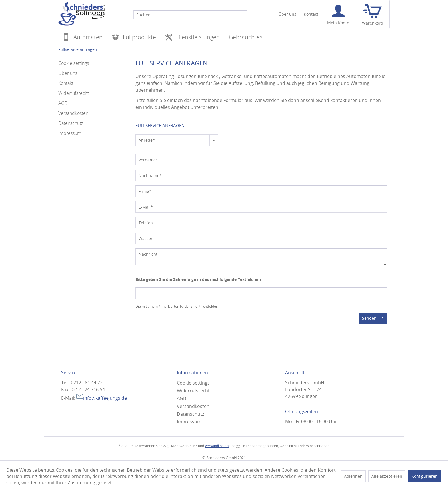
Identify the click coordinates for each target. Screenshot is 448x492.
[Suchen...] (190, 15)
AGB (63, 103)
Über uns (287, 14)
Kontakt (311, 14)
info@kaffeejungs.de (102, 398)
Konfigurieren (425, 476)
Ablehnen (353, 476)
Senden (373, 317)
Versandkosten (73, 113)
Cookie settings (74, 63)
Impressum (70, 133)
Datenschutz (71, 123)
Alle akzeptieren (387, 476)
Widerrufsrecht (74, 93)
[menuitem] (190, 14)
